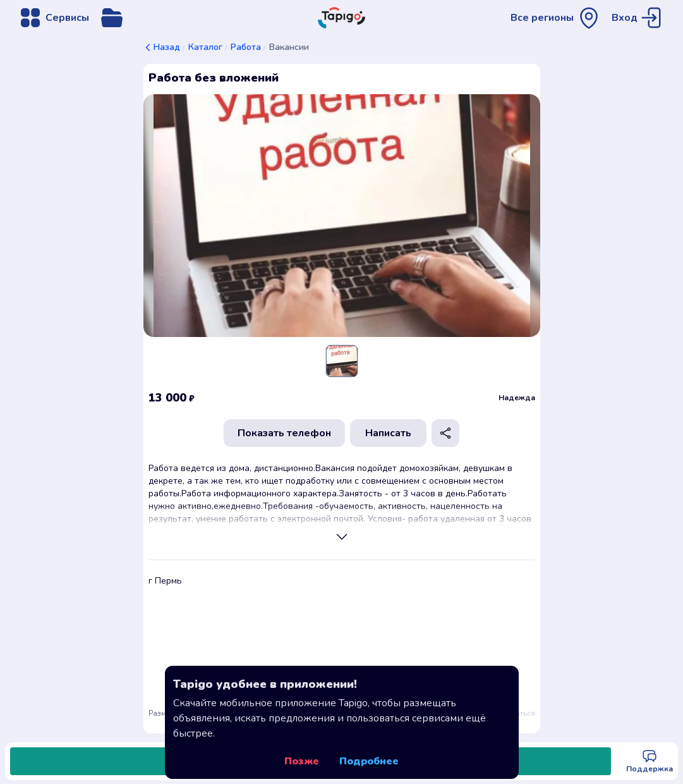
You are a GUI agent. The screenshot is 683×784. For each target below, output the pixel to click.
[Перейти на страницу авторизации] (638, 18)
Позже (302, 761)
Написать (388, 433)
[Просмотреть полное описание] (342, 537)
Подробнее (369, 761)
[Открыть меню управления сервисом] (112, 18)
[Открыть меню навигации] (53, 18)
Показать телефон (284, 433)
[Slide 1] (341, 361)
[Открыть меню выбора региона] (556, 18)
